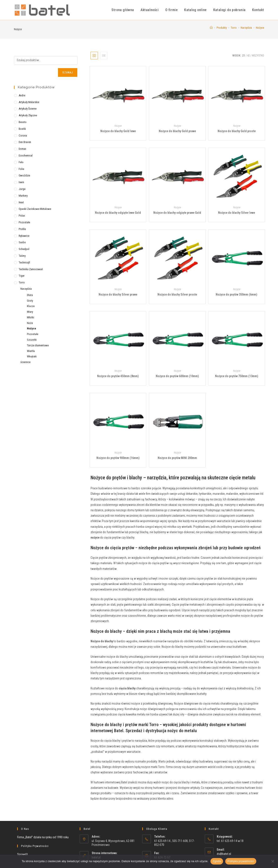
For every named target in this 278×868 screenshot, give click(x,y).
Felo (21, 162)
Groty (30, 301)
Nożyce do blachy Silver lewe (237, 213)
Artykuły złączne (28, 115)
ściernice (25, 362)
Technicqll (24, 262)
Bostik (22, 129)
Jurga (22, 189)
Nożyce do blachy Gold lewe (118, 131)
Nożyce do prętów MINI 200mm (177, 458)
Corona (23, 136)
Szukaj (68, 72)
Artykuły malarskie (29, 102)
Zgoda (217, 861)
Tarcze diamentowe (38, 345)
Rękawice (24, 236)
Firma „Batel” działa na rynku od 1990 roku (43, 837)
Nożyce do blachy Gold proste (237, 131)
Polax (22, 216)
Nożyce (260, 28)
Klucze (31, 306)
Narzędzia (26, 289)
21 (244, 56)
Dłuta (30, 295)
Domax (22, 149)
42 (248, 56)
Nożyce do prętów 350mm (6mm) (237, 294)
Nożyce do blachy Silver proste (177, 294)
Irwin (21, 182)
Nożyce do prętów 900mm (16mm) (118, 458)
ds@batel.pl (224, 854)
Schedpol (24, 249)
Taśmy (22, 256)
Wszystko (258, 56)
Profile (22, 229)
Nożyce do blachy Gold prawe (177, 131)
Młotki (31, 317)
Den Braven (25, 142)
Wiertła (31, 351)
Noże (30, 323)
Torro (22, 282)
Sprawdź (22, 854)
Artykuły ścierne (28, 109)
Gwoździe (24, 175)
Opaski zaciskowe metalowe (35, 209)
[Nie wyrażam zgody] (273, 861)
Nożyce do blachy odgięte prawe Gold (177, 213)
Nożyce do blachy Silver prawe (118, 294)
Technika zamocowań (31, 269)
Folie (21, 169)
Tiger (22, 276)
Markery (23, 196)
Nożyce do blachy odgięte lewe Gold (118, 213)
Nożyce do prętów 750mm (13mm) (237, 376)
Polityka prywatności (241, 861)
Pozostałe (24, 222)
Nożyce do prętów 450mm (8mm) (118, 376)
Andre (22, 95)
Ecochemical (26, 155)
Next (21, 202)
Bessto (23, 122)
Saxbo (22, 242)
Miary (30, 312)
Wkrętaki (32, 356)
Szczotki (32, 340)
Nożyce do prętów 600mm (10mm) (177, 376)
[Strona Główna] (211, 28)
